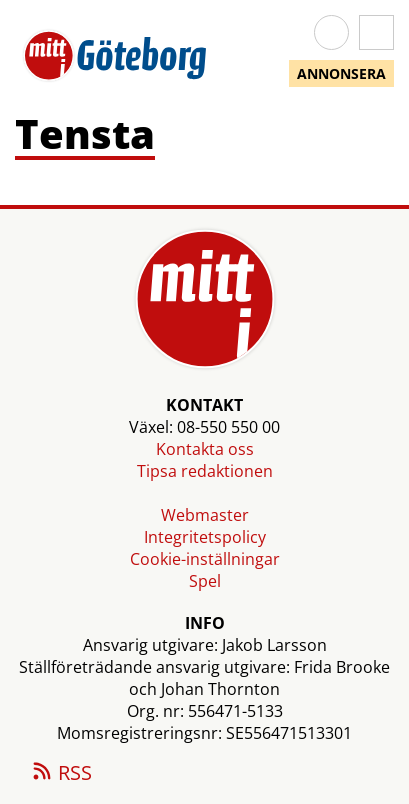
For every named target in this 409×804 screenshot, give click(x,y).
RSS (61, 774)
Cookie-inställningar (205, 559)
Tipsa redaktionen (205, 471)
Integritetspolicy (205, 537)
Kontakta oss (205, 449)
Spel (205, 581)
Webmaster (205, 515)
